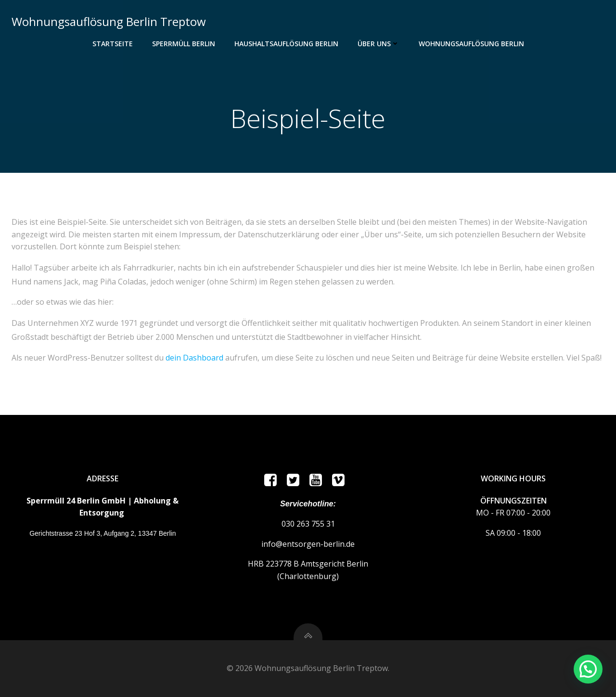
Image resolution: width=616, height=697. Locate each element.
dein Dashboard (194, 358)
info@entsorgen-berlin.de (308, 544)
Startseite (113, 44)
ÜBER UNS (379, 44)
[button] (588, 669)
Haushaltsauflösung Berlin (286, 44)
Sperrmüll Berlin (184, 44)
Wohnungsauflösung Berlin (471, 44)
